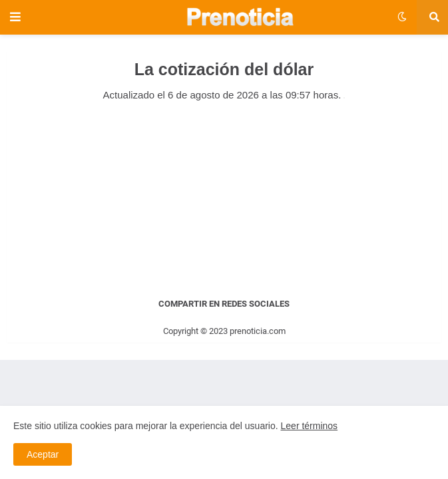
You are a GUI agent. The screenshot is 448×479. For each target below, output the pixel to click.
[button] (19, 17)
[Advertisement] (224, 199)
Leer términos (310, 426)
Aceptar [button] (43, 454)
